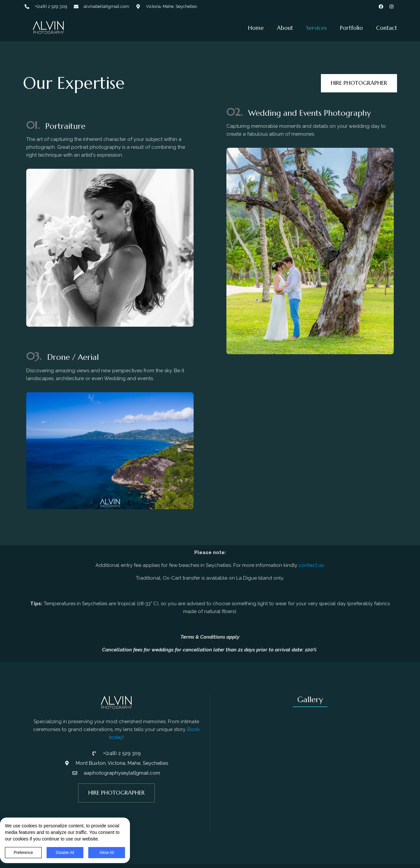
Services (316, 28)
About (285, 28)
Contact (387, 28)
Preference (28, 853)
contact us (311, 565)
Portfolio (351, 28)
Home (256, 28)
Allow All (112, 853)
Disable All (70, 853)
